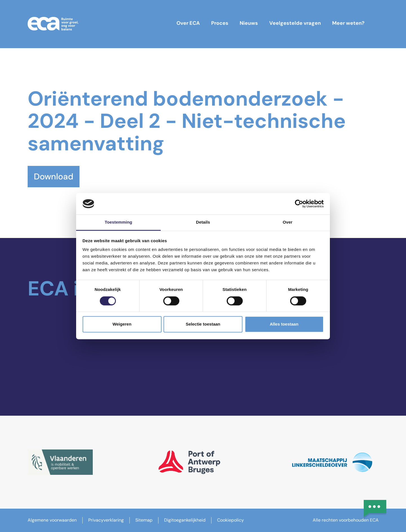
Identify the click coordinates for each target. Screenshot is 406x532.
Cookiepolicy (230, 520)
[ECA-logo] (53, 24)
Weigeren (122, 324)
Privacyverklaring (106, 520)
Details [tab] (203, 222)
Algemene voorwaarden (52, 520)
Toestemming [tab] (118, 222)
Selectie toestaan (203, 324)
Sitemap (144, 520)
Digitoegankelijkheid (185, 520)
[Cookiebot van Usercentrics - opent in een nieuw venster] (299, 204)
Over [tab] (288, 222)
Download (54, 176)
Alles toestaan (284, 324)
